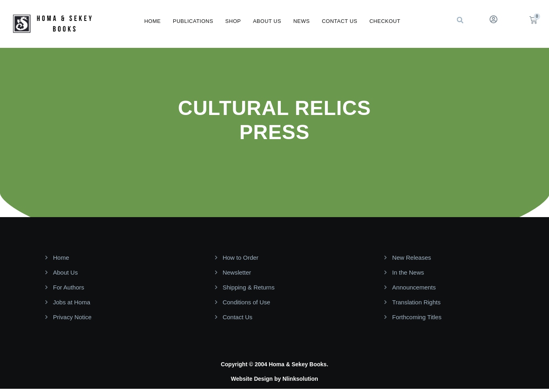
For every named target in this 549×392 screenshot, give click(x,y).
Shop (233, 21)
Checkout (385, 21)
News (301, 21)
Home (153, 21)
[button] (460, 20)
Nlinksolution (300, 379)
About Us (267, 21)
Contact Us (339, 21)
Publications (193, 21)
